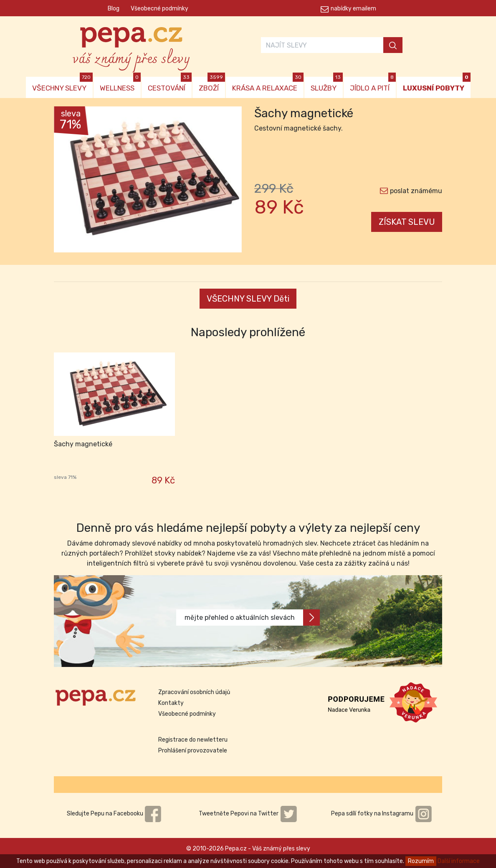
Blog (114, 9)
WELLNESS (120, 84)
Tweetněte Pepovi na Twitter (248, 814)
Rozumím (421, 861)
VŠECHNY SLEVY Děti (248, 299)
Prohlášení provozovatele (193, 751)
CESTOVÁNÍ (170, 84)
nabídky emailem (353, 9)
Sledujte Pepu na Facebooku (114, 814)
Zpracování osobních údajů (194, 692)
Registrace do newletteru (193, 740)
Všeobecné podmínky (159, 9)
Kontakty (171, 703)
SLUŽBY (327, 84)
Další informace (459, 861)
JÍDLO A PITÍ (373, 84)
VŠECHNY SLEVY (62, 84)
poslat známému (416, 191)
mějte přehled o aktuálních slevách (252, 618)
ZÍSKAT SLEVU (407, 222)
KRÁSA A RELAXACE (268, 84)
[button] (68, 181)
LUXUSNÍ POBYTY (437, 84)
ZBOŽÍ (212, 84)
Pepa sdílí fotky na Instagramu (382, 814)
